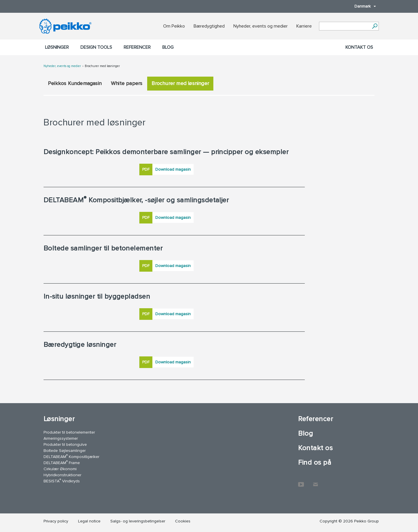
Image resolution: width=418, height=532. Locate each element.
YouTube (301, 481)
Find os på (315, 462)
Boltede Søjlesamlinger (65, 451)
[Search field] (345, 26)
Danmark (362, 6)
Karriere (304, 26)
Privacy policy (56, 521)
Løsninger (57, 47)
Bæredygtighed (209, 26)
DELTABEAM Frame (62, 462)
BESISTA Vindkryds (62, 481)
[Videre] (375, 26)
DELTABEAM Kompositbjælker (71, 456)
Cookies (183, 521)
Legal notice (89, 521)
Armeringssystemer (61, 438)
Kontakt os (359, 47)
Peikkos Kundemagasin (75, 83)
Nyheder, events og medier (261, 26)
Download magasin (173, 169)
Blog (168, 47)
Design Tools (96, 47)
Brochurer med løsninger (102, 66)
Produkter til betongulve (65, 444)
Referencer (137, 47)
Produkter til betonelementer (69, 432)
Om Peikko (174, 26)
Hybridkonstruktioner (62, 475)
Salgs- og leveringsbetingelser (138, 521)
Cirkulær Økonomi (60, 469)
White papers (127, 83)
